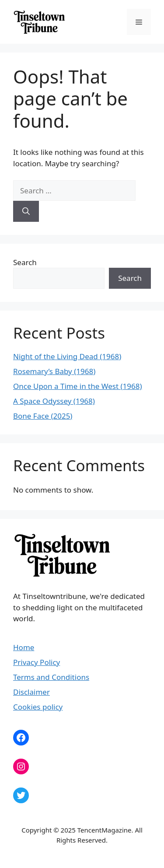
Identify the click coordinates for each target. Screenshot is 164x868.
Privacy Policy (37, 662)
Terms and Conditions (51, 677)
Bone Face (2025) (43, 416)
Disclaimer (31, 692)
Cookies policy (38, 707)
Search (25, 262)
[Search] (26, 211)
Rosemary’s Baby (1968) (54, 371)
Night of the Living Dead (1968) (67, 356)
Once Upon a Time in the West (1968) (78, 386)
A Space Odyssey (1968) (54, 401)
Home (24, 647)
